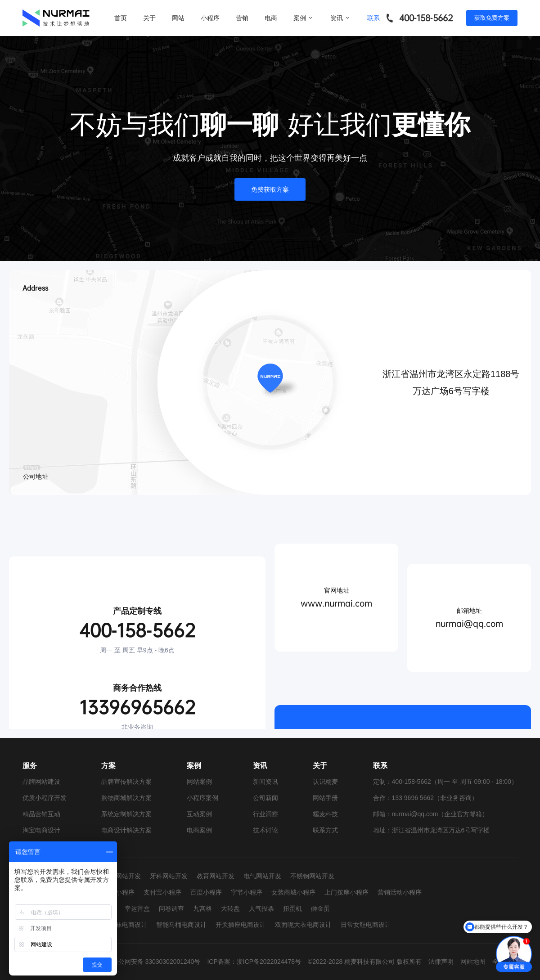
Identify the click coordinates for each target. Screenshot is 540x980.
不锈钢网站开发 (312, 876)
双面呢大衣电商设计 (303, 925)
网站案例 (199, 782)
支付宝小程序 (162, 892)
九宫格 (202, 908)
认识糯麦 (325, 782)
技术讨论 (265, 830)
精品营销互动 (41, 814)
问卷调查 (171, 908)
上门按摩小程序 (346, 892)
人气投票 (261, 908)
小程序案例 (202, 798)
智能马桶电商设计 (181, 925)
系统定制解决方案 (126, 814)
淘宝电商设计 (41, 830)
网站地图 (473, 962)
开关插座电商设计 (241, 925)
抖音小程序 (119, 892)
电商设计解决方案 (126, 830)
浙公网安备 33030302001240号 (156, 962)
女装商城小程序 (293, 892)
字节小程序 (247, 892)
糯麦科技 (325, 814)
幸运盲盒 (137, 908)
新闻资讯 (265, 782)
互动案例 (199, 814)
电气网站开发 (262, 876)
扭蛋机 (292, 908)
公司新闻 (265, 798)
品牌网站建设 (41, 782)
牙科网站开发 (169, 876)
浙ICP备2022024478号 (269, 962)
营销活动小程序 (400, 892)
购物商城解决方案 (126, 798)
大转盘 (230, 908)
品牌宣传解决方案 (126, 782)
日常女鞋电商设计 (366, 925)
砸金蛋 (320, 908)
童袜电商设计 (128, 925)
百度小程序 (206, 892)
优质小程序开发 (45, 798)
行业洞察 (265, 814)
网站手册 (325, 798)
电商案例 (199, 830)
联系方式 (325, 830)
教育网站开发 (216, 876)
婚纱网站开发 (122, 876)
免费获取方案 (270, 189)
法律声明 (441, 962)
